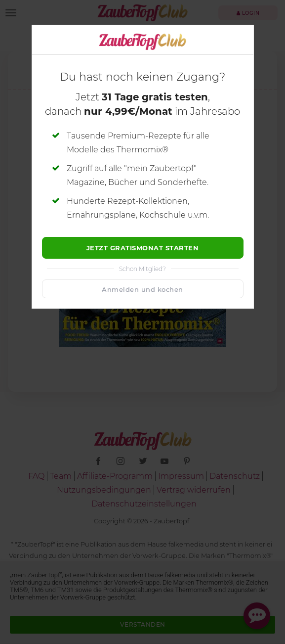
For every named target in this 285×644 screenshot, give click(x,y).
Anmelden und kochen (142, 289)
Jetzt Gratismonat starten (143, 248)
